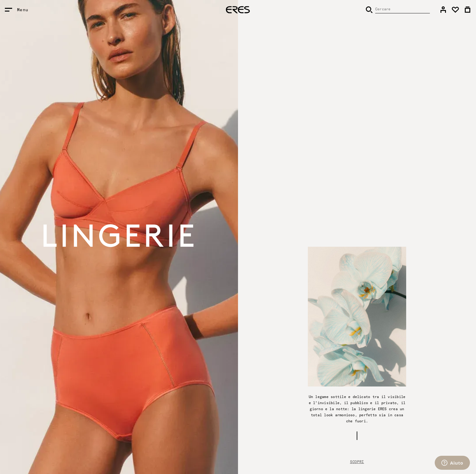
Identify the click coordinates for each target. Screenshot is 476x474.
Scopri (357, 462)
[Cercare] (398, 10)
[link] (443, 10)
